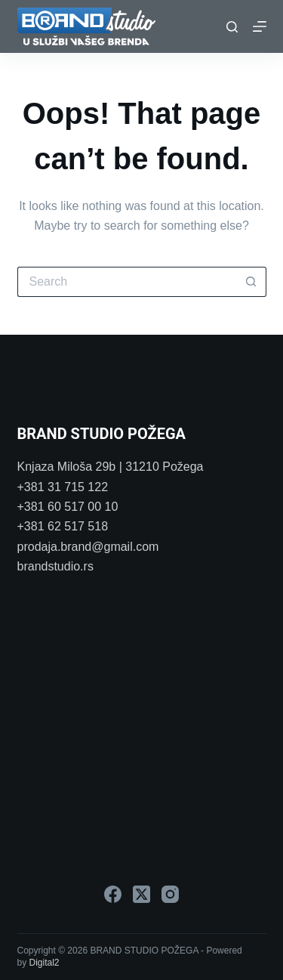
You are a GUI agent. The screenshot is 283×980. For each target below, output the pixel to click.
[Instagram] (170, 894)
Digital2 (45, 963)
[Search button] (251, 282)
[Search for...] (127, 282)
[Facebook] (113, 894)
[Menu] (260, 26)
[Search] (232, 27)
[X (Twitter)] (141, 894)
